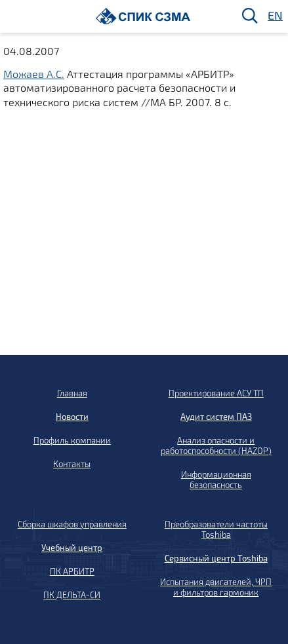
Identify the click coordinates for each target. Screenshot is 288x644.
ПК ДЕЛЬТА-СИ (72, 595)
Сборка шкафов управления (72, 524)
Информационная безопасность (216, 480)
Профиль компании (72, 440)
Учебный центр (72, 548)
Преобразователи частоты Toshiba (216, 529)
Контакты (72, 464)
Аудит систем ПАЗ (216, 417)
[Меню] (14, 17)
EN (274, 16)
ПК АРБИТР (72, 571)
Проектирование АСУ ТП (216, 393)
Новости (72, 417)
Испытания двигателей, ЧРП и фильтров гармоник (216, 587)
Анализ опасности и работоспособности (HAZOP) (216, 445)
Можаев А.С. (34, 74)
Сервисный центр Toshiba (216, 558)
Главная (72, 393)
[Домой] (143, 16)
